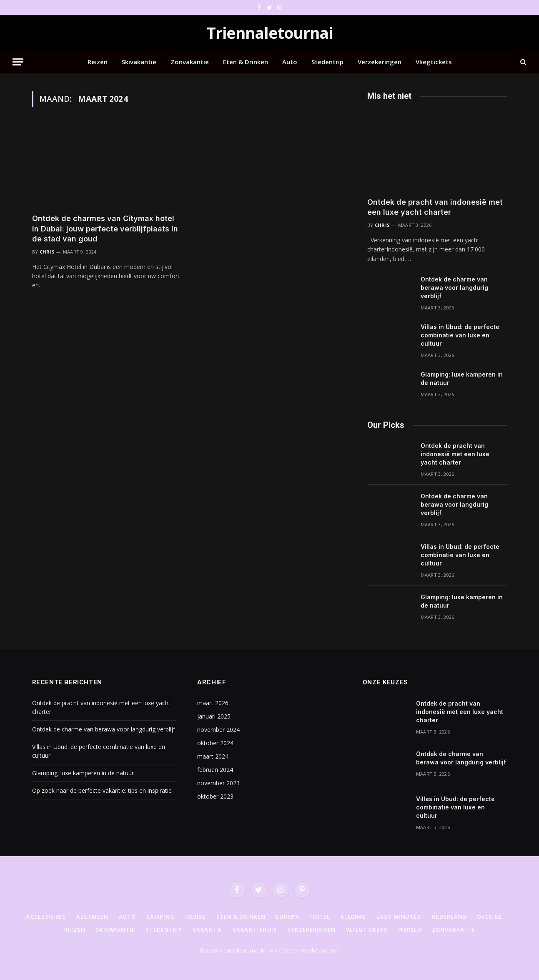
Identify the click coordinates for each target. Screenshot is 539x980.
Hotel (320, 917)
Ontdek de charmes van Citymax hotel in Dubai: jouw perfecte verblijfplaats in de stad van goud (105, 229)
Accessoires (46, 917)
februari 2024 (215, 770)
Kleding (353, 917)
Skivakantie (139, 62)
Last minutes (399, 917)
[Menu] (18, 62)
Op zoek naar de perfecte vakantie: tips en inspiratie (102, 790)
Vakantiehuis (255, 930)
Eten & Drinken (246, 62)
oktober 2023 (215, 796)
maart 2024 (213, 756)
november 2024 (218, 730)
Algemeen (92, 917)
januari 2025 (214, 716)
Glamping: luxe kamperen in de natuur (462, 378)
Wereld (410, 930)
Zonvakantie (190, 62)
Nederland (449, 917)
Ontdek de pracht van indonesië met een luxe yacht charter (435, 207)
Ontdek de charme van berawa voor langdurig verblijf (454, 288)
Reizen (98, 62)
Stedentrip (327, 62)
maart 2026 (213, 703)
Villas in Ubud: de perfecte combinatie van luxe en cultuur (460, 335)
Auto (290, 62)
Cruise (196, 917)
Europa (288, 917)
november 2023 (218, 783)
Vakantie (207, 930)
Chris (47, 252)
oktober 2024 (215, 743)
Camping (160, 917)
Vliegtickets (434, 62)
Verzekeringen (380, 62)
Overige (489, 917)
